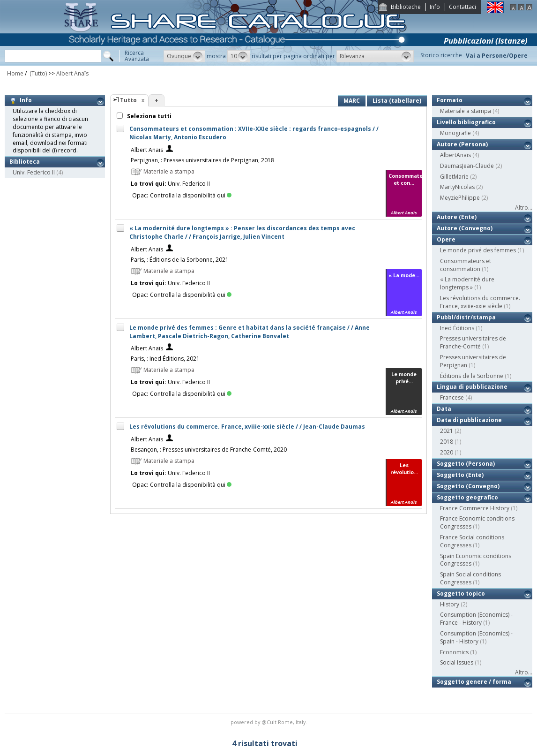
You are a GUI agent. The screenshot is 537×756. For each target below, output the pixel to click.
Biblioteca (25, 162)
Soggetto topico (461, 593)
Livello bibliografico (466, 122)
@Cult (270, 722)
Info (435, 7)
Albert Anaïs (72, 73)
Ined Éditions (457, 328)
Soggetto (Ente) (460, 475)
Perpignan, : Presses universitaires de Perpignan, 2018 (202, 160)
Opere (446, 239)
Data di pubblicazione (469, 420)
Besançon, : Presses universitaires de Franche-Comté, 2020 (209, 450)
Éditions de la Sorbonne (472, 376)
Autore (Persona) (462, 144)
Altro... (524, 208)
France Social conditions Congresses (472, 541)
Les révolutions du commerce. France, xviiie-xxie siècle (480, 302)
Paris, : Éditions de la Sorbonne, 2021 (180, 260)
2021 (447, 431)
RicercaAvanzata (137, 56)
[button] (184, 56)
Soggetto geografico (467, 497)
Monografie (455, 133)
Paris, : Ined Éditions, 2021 (165, 359)
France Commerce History (475, 508)
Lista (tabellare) (397, 101)
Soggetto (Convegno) (468, 486)
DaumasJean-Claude (467, 166)
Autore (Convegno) (465, 228)
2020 (447, 452)
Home (15, 73)
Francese (452, 397)
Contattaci (462, 7)
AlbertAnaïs (455, 155)
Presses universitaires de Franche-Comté (473, 342)
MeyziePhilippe (460, 198)
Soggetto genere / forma (474, 682)
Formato (450, 100)
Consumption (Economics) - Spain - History (476, 637)
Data (444, 409)
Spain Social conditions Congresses (470, 578)
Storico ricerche (441, 55)
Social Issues (457, 662)
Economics (454, 652)
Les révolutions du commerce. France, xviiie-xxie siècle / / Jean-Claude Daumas (247, 427)
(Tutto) (37, 73)
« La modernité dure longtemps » (467, 283)
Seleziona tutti (149, 116)
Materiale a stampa (466, 111)
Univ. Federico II (34, 172)
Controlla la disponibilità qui (191, 195)
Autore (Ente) (457, 217)
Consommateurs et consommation (466, 265)
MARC (352, 101)
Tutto (128, 100)
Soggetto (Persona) (466, 464)
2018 (447, 442)
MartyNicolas (457, 187)
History (450, 604)
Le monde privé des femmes (478, 250)
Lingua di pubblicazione (472, 387)
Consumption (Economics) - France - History (476, 619)
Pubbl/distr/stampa (466, 317)
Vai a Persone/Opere (497, 56)
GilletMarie (454, 177)
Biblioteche (406, 7)
